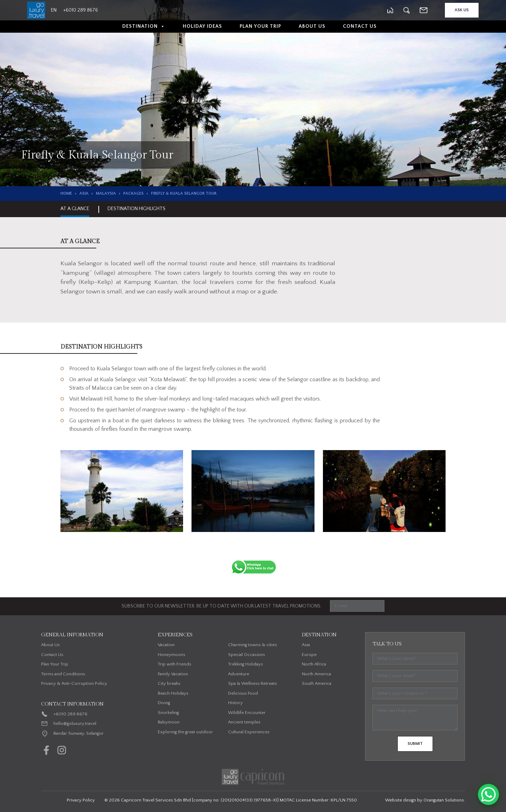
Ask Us (462, 10)
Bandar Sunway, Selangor (79, 733)
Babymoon (169, 722)
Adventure (239, 674)
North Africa (314, 664)
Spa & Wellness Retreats (252, 683)
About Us (312, 26)
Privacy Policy (81, 800)
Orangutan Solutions (444, 800)
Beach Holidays (173, 693)
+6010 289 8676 (70, 714)
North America (316, 674)
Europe (309, 655)
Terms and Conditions (63, 674)
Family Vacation (173, 674)
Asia (84, 193)
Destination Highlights (137, 209)
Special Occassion (246, 655)
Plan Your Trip (260, 26)
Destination (144, 27)
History (235, 703)
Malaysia (106, 193)
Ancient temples (244, 722)
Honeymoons (171, 655)
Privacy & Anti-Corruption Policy (74, 683)
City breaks (169, 683)
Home (66, 193)
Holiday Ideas (202, 26)
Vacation (166, 645)
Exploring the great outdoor (185, 732)
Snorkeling (168, 713)
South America (317, 683)
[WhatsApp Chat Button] (488, 794)
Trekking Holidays (245, 664)
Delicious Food (243, 693)
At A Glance (75, 209)
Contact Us (360, 26)
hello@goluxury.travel (75, 723)
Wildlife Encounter (247, 713)
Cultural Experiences (249, 732)
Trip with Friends (174, 664)
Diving (164, 703)
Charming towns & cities (252, 645)
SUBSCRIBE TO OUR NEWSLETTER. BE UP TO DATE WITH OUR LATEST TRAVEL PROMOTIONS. (222, 606)
